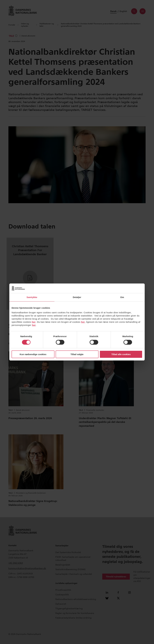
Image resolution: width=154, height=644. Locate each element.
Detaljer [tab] (77, 297)
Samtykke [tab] (32, 297)
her (34, 322)
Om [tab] (122, 297)
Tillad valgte (77, 354)
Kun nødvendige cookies (33, 354)
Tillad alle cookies (121, 354)
